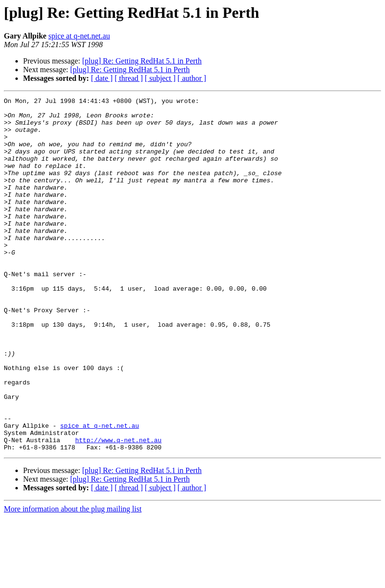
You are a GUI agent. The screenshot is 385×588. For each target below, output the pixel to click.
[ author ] (192, 78)
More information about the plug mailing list (73, 580)
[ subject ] (160, 78)
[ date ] (102, 78)
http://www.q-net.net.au (118, 509)
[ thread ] (129, 78)
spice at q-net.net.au (79, 36)
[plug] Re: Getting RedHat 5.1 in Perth (142, 61)
